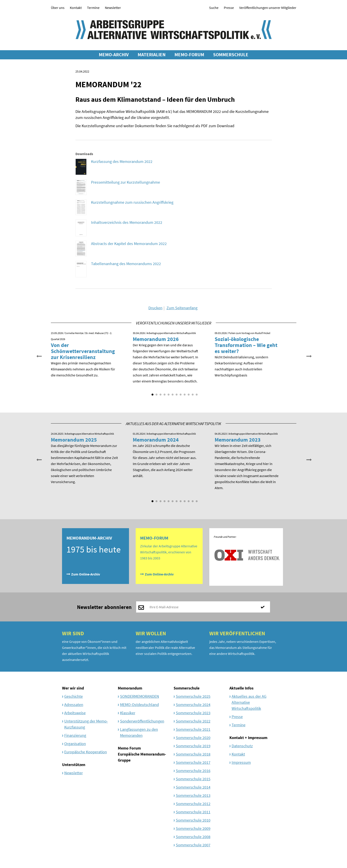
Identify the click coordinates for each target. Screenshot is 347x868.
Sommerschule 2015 (193, 779)
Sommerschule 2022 (193, 721)
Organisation (75, 744)
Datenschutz (242, 746)
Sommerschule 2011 (193, 812)
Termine (93, 8)
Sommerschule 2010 (193, 820)
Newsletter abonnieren (104, 607)
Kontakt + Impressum (248, 738)
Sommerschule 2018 (193, 754)
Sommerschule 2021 (193, 729)
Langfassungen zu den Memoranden (139, 732)
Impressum (241, 762)
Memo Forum (129, 748)
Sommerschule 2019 (193, 746)
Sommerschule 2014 (193, 787)
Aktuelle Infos (241, 688)
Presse (229, 8)
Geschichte (74, 696)
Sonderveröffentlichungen (142, 721)
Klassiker (128, 713)
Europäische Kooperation (86, 752)
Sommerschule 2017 (193, 762)
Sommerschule (187, 688)
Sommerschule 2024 (193, 705)
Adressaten (74, 705)
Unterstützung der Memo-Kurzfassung (86, 724)
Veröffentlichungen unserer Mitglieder (268, 8)
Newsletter (113, 8)
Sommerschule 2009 (193, 828)
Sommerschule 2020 (193, 738)
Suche (214, 8)
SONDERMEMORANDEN (140, 696)
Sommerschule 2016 (193, 771)
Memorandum (130, 688)
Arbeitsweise (75, 713)
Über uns (58, 8)
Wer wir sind (73, 688)
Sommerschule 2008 (193, 837)
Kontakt (76, 8)
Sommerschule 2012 (193, 804)
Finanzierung (75, 735)
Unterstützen (74, 765)
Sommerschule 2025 (193, 696)
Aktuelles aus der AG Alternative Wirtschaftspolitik (249, 702)
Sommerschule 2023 (193, 713)
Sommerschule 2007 (193, 845)
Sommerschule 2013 (193, 795)
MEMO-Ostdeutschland (139, 705)
